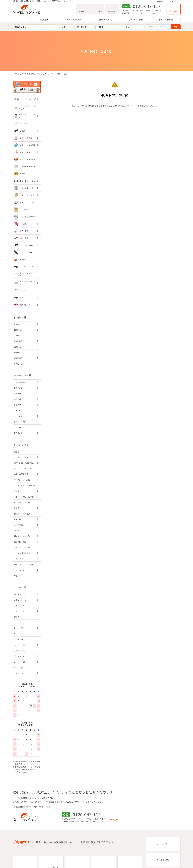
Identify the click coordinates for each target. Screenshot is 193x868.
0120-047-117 (147, 7)
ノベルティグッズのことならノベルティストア (31, 74)
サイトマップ (175, 2)
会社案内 (160, 2)
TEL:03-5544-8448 (143, 11)
